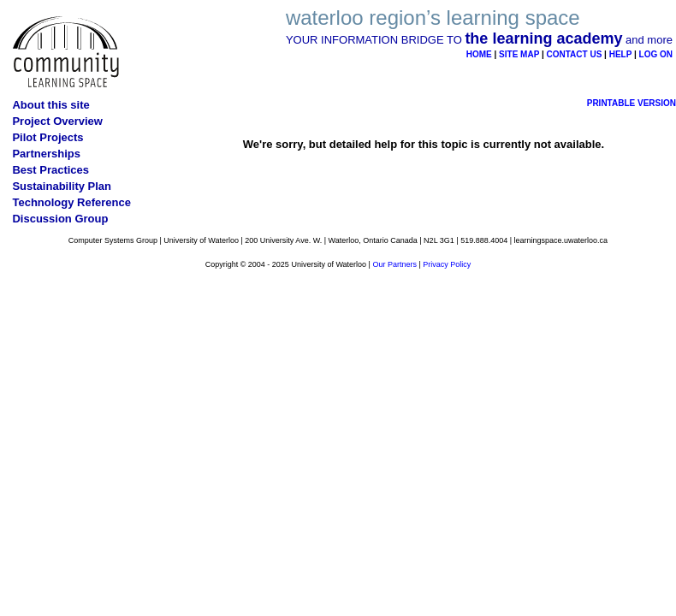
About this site (50, 105)
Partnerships (46, 154)
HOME (479, 54)
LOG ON (656, 54)
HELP (621, 54)
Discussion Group (60, 219)
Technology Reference (71, 202)
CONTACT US (575, 54)
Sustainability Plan (62, 186)
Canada (404, 240)
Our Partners (394, 264)
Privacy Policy (447, 264)
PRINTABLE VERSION (632, 103)
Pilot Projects (47, 137)
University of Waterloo (201, 240)
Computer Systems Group (113, 240)
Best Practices (50, 170)
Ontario (376, 240)
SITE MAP (519, 54)
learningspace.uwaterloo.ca (561, 240)
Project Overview (57, 121)
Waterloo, (345, 240)
